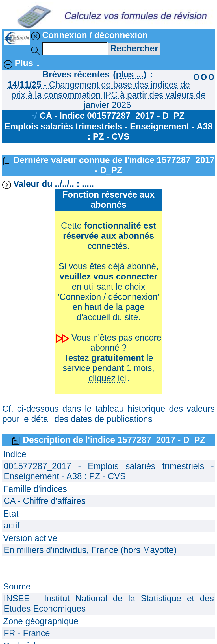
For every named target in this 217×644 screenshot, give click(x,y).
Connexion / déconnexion (89, 35)
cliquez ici (107, 378)
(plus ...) (130, 74)
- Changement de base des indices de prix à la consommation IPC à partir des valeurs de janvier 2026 (107, 95)
